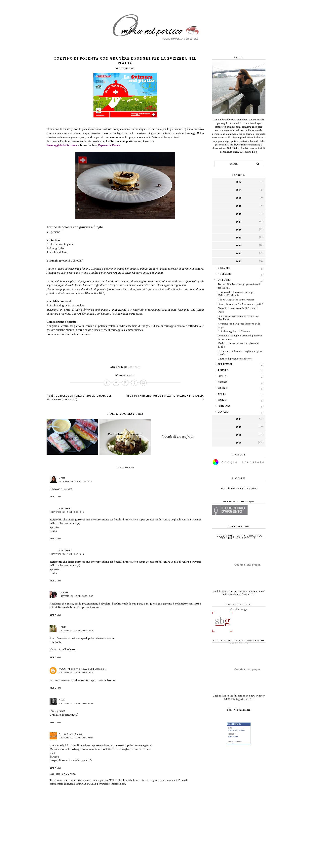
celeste (64, 592)
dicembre (224, 268)
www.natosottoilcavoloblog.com (83, 669)
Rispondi (55, 497)
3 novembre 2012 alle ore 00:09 (76, 703)
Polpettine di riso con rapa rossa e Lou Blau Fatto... (238, 318)
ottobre (224, 280)
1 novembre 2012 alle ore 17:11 (76, 631)
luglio (222, 376)
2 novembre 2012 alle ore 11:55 (76, 673)
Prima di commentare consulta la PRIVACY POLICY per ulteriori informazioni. (119, 782)
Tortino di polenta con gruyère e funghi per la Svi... (239, 286)
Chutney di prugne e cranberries (235, 359)
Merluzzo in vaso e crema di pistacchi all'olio (238, 345)
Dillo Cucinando (71, 734)
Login (223, 488)
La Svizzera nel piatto (120, 141)
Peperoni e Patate (109, 145)
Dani (62, 478)
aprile (222, 394)
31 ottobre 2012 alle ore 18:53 (75, 481)
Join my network (235, 742)
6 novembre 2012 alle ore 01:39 (76, 738)
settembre (225, 364)
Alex (62, 700)
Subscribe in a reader (239, 710)
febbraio (224, 406)
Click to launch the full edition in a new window (239, 591)
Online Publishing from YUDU (239, 595)
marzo (222, 400)
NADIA (63, 627)
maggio (223, 388)
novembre (225, 274)
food (230, 736)
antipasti (135, 367)
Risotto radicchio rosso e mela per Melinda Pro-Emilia (236, 294)
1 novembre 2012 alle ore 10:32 (76, 596)
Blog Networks (234, 724)
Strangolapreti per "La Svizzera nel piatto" (240, 304)
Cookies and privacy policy (243, 488)
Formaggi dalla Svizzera (62, 145)
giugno (222, 382)
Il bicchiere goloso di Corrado (234, 331)
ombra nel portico (236, 730)
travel (236, 736)
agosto (223, 370)
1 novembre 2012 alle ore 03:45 (67, 512)
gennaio (223, 412)
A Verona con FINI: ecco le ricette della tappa (239, 325)
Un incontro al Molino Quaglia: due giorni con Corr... (240, 353)
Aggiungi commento (63, 774)
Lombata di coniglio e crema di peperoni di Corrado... (240, 337)
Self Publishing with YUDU (239, 699)
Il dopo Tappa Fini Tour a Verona (236, 300)
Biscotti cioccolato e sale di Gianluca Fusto (237, 310)
